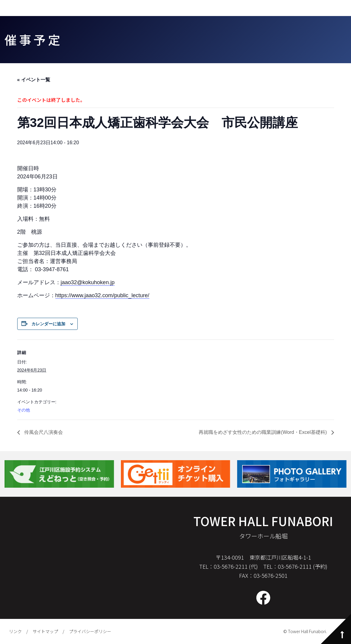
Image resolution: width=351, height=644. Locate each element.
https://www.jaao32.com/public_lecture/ (102, 295)
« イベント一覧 (34, 80)
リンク (15, 631)
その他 (24, 410)
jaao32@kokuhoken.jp (88, 282)
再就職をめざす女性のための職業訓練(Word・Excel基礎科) (263, 432)
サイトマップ (45, 631)
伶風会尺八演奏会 (43, 432)
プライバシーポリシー (90, 631)
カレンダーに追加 (48, 324)
